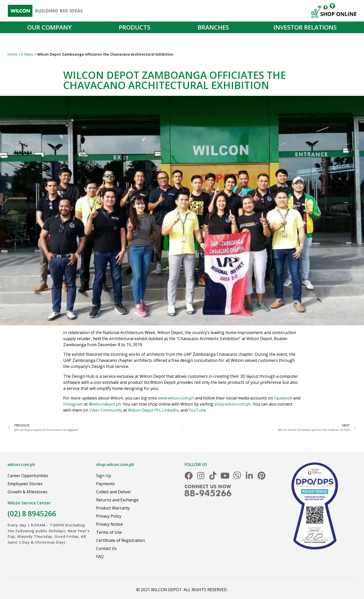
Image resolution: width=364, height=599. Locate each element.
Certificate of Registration (120, 540)
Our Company (51, 27)
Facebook (283, 398)
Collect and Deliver (114, 492)
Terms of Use (109, 532)
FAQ (100, 557)
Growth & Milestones (28, 492)
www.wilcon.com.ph (176, 398)
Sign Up (104, 476)
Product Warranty (113, 508)
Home (13, 54)
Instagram (73, 404)
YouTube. (198, 410)
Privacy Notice (109, 524)
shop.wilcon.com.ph (233, 404)
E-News (27, 54)
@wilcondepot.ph (105, 404)
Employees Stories (25, 484)
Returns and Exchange (117, 500)
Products (136, 27)
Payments (105, 484)
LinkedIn (170, 410)
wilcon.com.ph (21, 464)
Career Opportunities (28, 476)
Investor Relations (305, 27)
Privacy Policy (109, 516)
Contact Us (106, 548)
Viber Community (106, 410)
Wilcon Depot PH (144, 410)
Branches (213, 27)
